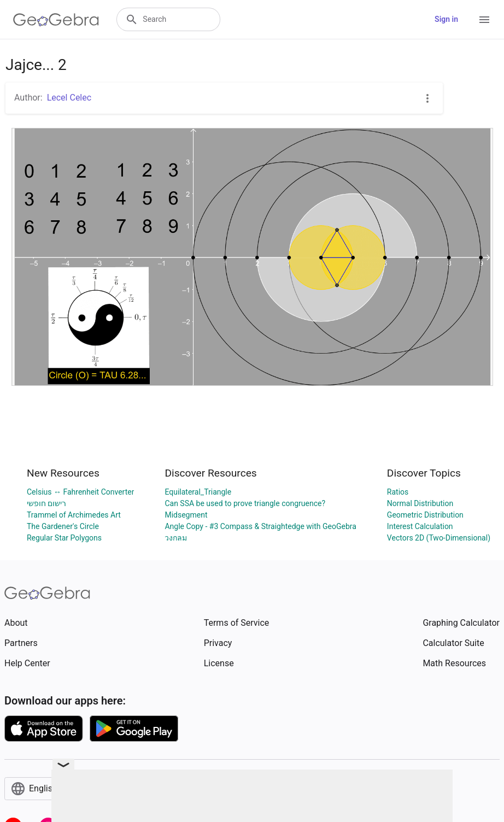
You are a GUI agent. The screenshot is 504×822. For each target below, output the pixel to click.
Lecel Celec (69, 98)
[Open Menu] (484, 20)
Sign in (446, 19)
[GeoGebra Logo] (56, 20)
